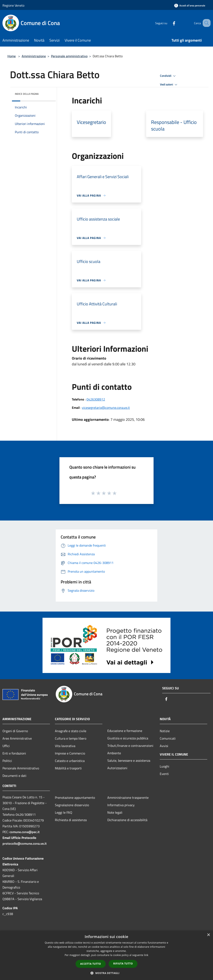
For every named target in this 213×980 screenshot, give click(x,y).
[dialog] (106, 955)
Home (12, 56)
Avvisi (164, 746)
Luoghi (164, 766)
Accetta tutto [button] (91, 964)
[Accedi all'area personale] (190, 5)
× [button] (208, 935)
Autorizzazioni (117, 768)
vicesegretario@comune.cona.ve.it (106, 408)
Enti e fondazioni (14, 753)
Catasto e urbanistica (70, 761)
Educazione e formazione (125, 731)
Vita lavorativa (65, 746)
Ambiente (114, 753)
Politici (7, 761)
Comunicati (168, 738)
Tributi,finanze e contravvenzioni (130, 746)
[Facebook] (169, 23)
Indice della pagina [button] (27, 94)
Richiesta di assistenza (71, 820)
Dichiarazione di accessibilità (127, 820)
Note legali (115, 812)
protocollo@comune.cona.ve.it (25, 843)
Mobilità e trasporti (68, 768)
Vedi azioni (169, 85)
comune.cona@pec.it (25, 832)
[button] (106, 973)
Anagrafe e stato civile (71, 731)
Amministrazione (34, 56)
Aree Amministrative (17, 738)
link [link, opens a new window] (146, 955)
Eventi (164, 774)
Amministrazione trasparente (128, 798)
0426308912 (96, 399)
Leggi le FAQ (64, 812)
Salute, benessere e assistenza (129, 760)
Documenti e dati (14, 776)
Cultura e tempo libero (71, 738)
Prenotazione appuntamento (75, 798)
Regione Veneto (13, 5)
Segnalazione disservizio (72, 805)
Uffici (6, 746)
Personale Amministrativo (21, 768)
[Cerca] (206, 23)
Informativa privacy (121, 805)
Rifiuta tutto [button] (123, 964)
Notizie (165, 731)
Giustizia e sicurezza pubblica (128, 738)
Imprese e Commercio (70, 753)
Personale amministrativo (69, 56)
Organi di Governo (15, 731)
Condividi (168, 76)
